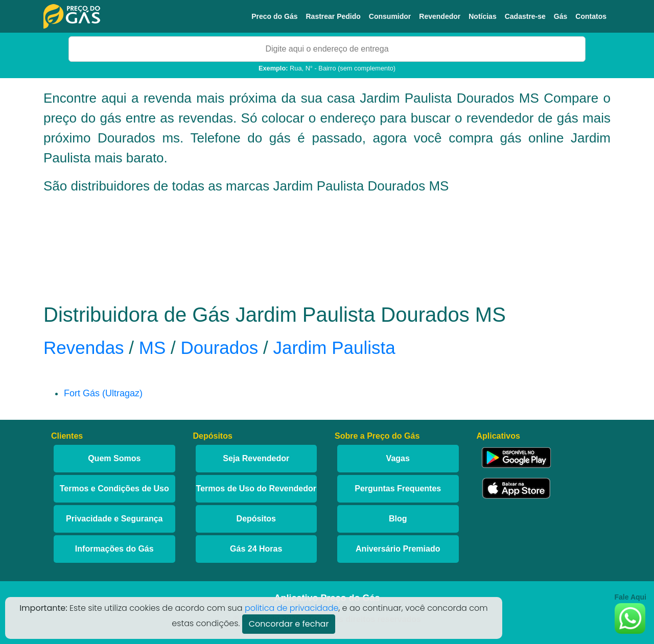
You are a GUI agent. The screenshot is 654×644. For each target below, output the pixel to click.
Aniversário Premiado (398, 549)
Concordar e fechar (289, 624)
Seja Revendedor (256, 458)
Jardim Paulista (334, 348)
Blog (398, 519)
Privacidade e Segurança (114, 519)
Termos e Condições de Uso (114, 488)
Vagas (398, 458)
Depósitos (256, 519)
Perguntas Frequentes (398, 488)
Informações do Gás (114, 549)
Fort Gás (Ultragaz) (103, 393)
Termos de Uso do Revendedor (256, 488)
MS (153, 348)
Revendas (84, 348)
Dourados (219, 348)
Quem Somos (114, 458)
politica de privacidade (292, 608)
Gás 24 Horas (256, 549)
